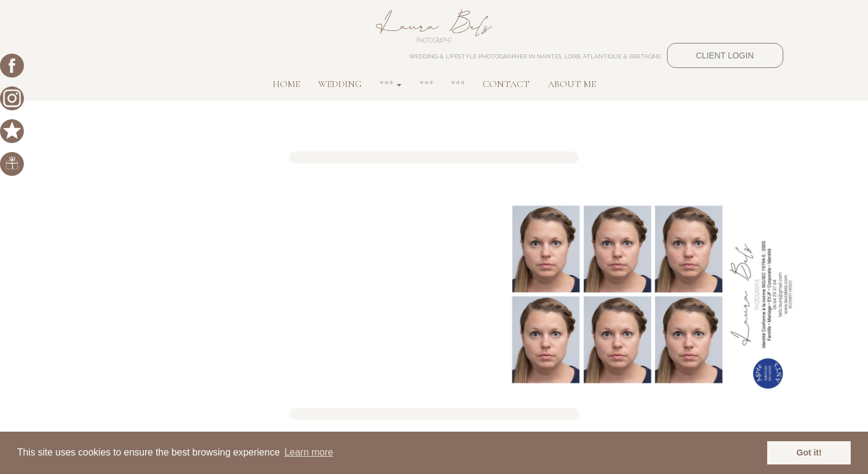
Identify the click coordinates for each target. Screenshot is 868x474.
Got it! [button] (809, 453)
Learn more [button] (309, 452)
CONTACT (506, 84)
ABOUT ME (572, 84)
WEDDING (340, 84)
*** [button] (390, 84)
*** (426, 84)
